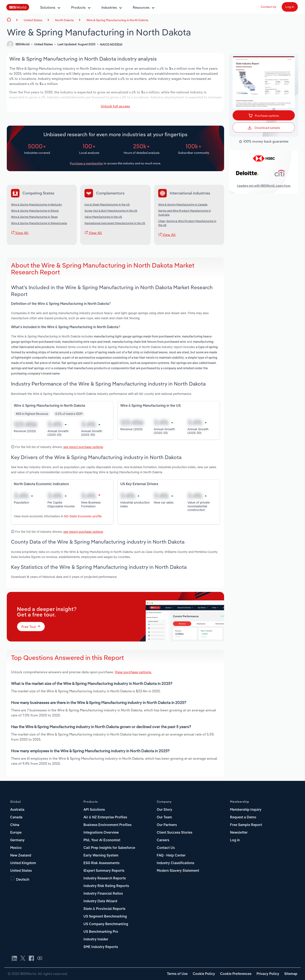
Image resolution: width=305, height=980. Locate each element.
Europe (16, 833)
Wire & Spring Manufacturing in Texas (34, 217)
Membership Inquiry (246, 810)
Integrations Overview (101, 833)
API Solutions (94, 810)
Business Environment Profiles (107, 825)
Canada (16, 818)
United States (21, 871)
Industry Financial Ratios (103, 894)
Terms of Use (177, 974)
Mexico (16, 848)
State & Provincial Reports (104, 909)
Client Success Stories (175, 833)
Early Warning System (101, 856)
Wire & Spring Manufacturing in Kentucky (36, 204)
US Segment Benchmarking (105, 917)
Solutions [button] (48, 7)
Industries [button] (109, 7)
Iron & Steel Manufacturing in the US (107, 204)
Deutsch (23, 880)
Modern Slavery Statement (178, 871)
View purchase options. (133, 672)
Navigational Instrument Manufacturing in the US (115, 223)
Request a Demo (243, 818)
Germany (17, 840)
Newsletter (239, 833)
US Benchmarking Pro (101, 932)
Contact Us (268, 7)
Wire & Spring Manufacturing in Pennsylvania (39, 223)
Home (9, 19)
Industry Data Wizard (100, 901)
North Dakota (64, 20)
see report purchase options (83, 447)
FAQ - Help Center (171, 856)
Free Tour (31, 627)
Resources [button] (141, 7)
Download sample (264, 127)
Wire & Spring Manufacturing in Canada (183, 204)
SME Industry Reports (101, 947)
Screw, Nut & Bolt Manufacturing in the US (111, 211)
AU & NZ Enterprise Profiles (105, 818)
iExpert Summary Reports (104, 871)
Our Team (164, 818)
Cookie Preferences (236, 974)
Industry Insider (96, 940)
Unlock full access (115, 106)
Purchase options (264, 115)
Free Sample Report (246, 825)
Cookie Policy (204, 974)
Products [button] (78, 7)
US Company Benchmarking (106, 924)
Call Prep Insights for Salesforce (109, 848)
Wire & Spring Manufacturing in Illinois (35, 211)
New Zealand (21, 856)
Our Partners (167, 825)
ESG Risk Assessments (101, 863)
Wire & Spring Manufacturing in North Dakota (117, 20)
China (15, 825)
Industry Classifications (175, 863)
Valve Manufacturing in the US (103, 217)
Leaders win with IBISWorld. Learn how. (264, 186)
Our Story (164, 810)
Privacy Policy (268, 974)
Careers (163, 840)
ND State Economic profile (83, 516)
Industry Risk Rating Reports (106, 886)
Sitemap (291, 974)
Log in (290, 7)
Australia (17, 810)
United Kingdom (23, 863)
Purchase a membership (86, 163)
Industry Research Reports (105, 879)
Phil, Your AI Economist (102, 840)
